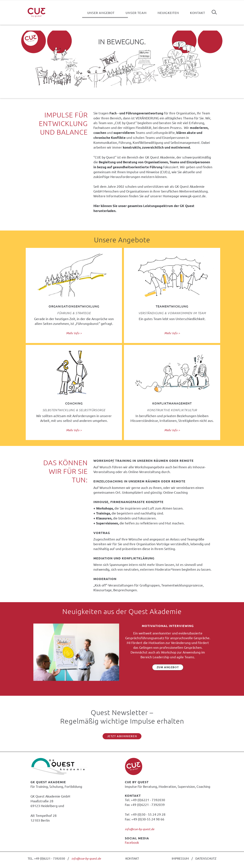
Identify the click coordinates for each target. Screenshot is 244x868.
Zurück (27, 660)
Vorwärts (217, 660)
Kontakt (198, 13)
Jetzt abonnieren (122, 736)
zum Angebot (168, 667)
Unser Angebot (101, 13)
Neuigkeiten (168, 13)
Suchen (214, 11)
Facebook (132, 842)
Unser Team (136, 13)
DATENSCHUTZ (206, 858)
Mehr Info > (74, 333)
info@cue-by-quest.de (140, 829)
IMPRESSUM (180, 858)
